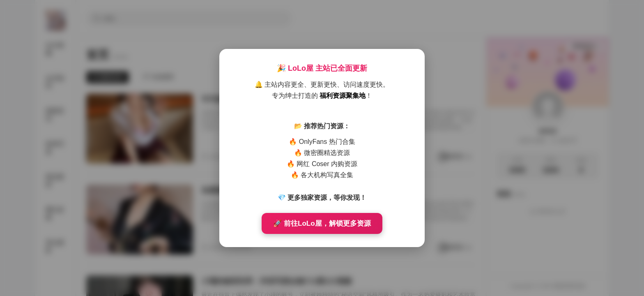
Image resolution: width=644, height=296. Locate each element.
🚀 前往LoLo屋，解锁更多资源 (322, 223)
